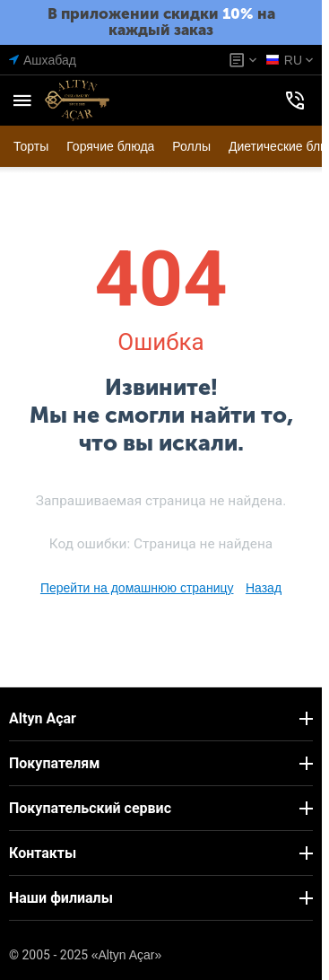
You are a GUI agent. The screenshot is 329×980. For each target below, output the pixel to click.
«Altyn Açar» (127, 955)
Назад (264, 588)
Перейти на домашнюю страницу (137, 588)
